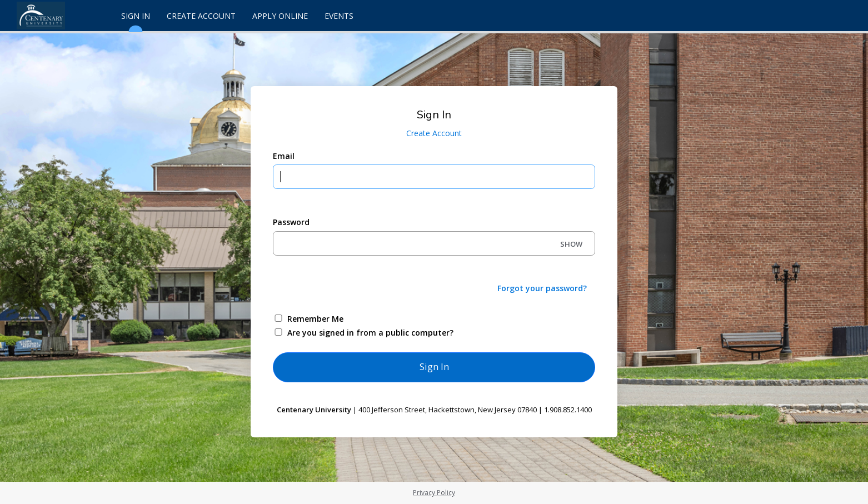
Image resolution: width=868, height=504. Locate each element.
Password (291, 222)
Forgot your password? (542, 288)
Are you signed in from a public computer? (370, 333)
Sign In (136, 21)
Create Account (201, 16)
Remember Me (315, 319)
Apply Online (280, 16)
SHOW (571, 244)
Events (339, 16)
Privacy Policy (434, 493)
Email (284, 156)
